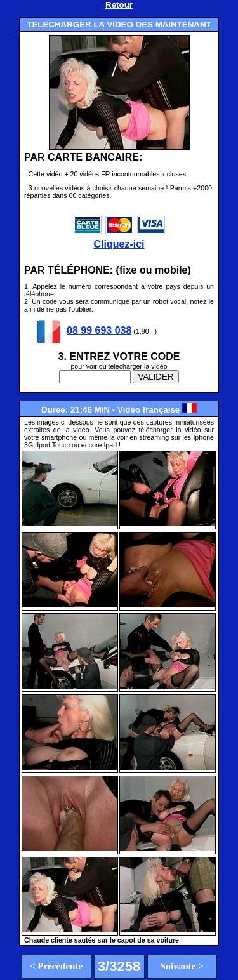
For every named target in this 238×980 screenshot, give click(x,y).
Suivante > (182, 966)
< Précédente (56, 966)
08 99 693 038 (99, 330)
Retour (119, 5)
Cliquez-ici (119, 238)
